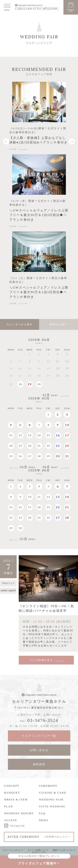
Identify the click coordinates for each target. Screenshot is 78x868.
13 (30, 435)
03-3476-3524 (43, 720)
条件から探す (58, 324)
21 (39, 446)
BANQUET (12, 793)
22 (48, 446)
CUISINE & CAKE (53, 793)
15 (48, 435)
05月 (50, 395)
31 (67, 456)
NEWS (44, 820)
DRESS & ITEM (16, 800)
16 (58, 435)
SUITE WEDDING (52, 806)
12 (20, 435)
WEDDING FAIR (51, 800)
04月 (28, 467)
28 (20, 384)
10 (67, 425)
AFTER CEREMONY (39, 837)
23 (58, 446)
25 (11, 456)
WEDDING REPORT (19, 813)
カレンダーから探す (20, 324)
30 (39, 384)
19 (20, 446)
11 (11, 435)
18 (11, 446)
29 (30, 384)
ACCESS (11, 820)
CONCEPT (12, 786)
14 (39, 435)
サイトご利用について (38, 850)
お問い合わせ (39, 750)
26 (20, 456)
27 (30, 456)
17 (67, 435)
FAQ (42, 813)
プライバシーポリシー (13, 850)
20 (30, 446)
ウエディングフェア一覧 (39, 736)
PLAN (9, 806)
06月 (50, 467)
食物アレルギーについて (64, 850)
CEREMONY (48, 786)
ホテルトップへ (39, 852)
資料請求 (39, 764)
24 (67, 446)
